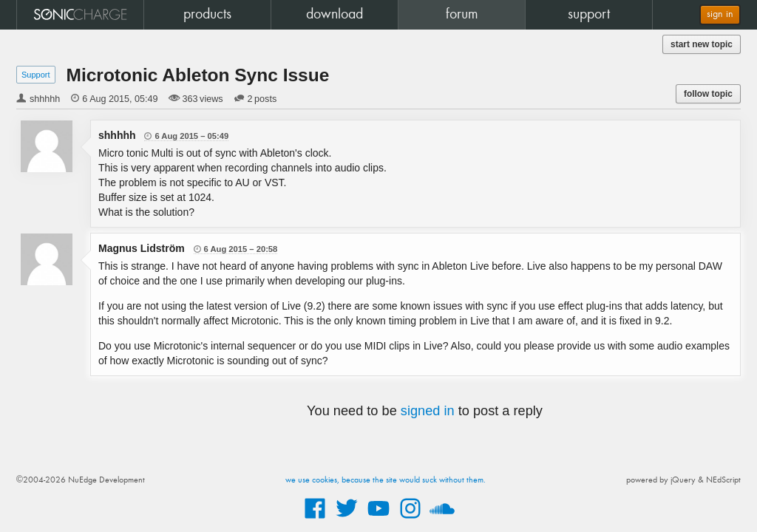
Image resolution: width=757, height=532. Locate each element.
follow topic (708, 94)
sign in (720, 14)
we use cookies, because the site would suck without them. (386, 480)
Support (36, 75)
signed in (428, 411)
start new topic (702, 44)
